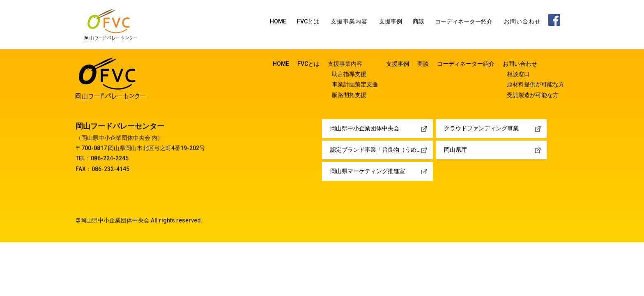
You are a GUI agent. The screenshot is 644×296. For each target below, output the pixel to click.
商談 (419, 21)
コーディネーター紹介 (464, 21)
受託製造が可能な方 (533, 95)
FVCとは (308, 21)
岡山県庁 (455, 150)
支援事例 (391, 21)
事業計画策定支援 (355, 84)
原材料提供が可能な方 (536, 84)
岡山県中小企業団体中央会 (365, 128)
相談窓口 (518, 74)
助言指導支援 (349, 74)
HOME (278, 21)
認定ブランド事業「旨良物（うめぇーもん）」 (382, 150)
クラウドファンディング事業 (481, 128)
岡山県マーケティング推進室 (368, 171)
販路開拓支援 (349, 95)
